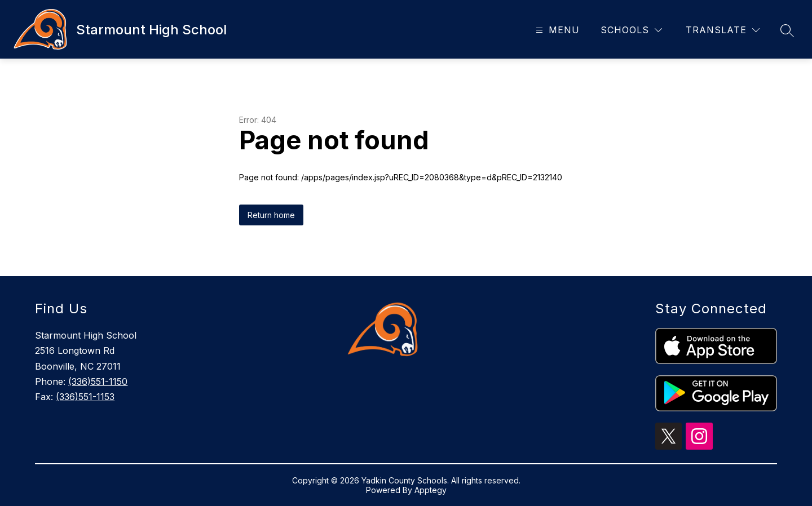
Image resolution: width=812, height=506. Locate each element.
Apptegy (431, 490)
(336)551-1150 (98, 381)
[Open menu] (556, 30)
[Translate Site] (723, 30)
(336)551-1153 (85, 397)
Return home (271, 215)
